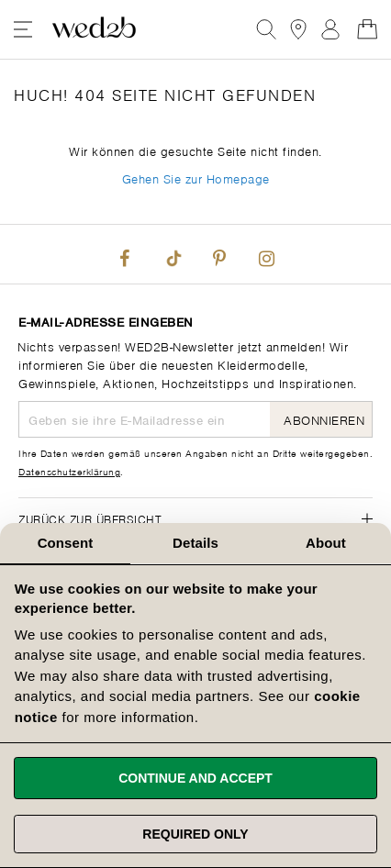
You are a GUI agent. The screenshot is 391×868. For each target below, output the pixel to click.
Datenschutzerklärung (69, 471)
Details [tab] (195, 543)
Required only (195, 834)
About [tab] (326, 543)
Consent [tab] (66, 543)
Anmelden (330, 29)
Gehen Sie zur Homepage (196, 178)
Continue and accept (195, 778)
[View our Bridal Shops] (298, 29)
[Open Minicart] (367, 29)
